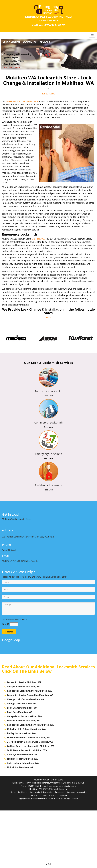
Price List (53, 853)
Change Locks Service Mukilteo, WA (26, 757)
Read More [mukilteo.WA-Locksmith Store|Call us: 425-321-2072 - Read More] (48, 396)
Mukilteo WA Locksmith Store (22, 101)
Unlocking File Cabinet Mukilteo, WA (26, 787)
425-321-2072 (55, 25)
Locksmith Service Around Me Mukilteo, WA (30, 753)
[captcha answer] (14, 624)
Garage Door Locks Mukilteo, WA (24, 774)
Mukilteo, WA (38, 239)
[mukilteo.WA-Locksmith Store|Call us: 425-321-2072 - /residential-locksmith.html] (48, 471)
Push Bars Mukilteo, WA (20, 770)
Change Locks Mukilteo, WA (22, 761)
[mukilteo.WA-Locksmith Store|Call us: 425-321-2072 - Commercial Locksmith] (48, 423)
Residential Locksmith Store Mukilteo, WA (29, 748)
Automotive (48, 850)
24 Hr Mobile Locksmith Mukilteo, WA (27, 808)
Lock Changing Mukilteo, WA (22, 765)
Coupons (71, 850)
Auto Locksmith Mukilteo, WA (23, 821)
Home (13, 850)
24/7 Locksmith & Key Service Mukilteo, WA (30, 799)
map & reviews (78, 840)
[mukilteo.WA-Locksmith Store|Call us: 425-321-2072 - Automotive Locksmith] (48, 391)
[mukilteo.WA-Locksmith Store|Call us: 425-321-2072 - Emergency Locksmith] (48, 454)
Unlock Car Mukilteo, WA (20, 825)
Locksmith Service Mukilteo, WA (24, 740)
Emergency (60, 850)
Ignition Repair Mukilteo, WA (22, 816)
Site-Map (63, 853)
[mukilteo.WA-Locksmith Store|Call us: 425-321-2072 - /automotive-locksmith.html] (48, 377)
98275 (49, 317)
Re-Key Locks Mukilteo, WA (21, 791)
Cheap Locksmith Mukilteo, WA (24, 744)
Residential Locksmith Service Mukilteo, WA (30, 782)
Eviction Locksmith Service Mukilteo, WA (29, 795)
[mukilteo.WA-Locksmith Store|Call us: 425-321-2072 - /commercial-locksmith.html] (48, 409)
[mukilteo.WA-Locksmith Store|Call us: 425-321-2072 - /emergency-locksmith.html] (48, 440)
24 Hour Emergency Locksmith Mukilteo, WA (31, 804)
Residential (23, 850)
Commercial (35, 850)
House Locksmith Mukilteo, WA (24, 778)
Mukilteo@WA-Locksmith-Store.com (20, 561)
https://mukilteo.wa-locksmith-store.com (59, 844)
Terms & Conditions (38, 853)
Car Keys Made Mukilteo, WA (22, 812)
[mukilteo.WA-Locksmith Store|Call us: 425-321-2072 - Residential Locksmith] (48, 485)
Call (48, 864)
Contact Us (82, 850)
